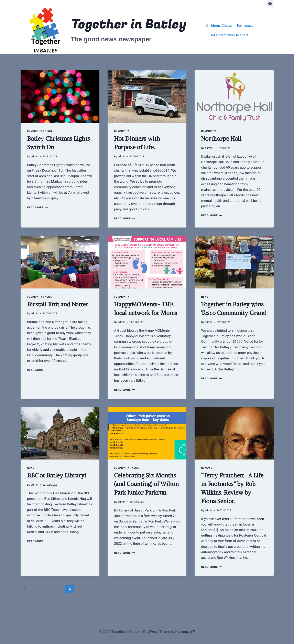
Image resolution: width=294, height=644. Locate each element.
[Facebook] (270, 3)
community (35, 131)
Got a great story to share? (230, 35)
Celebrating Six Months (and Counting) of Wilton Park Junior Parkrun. (146, 484)
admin (35, 156)
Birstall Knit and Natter (58, 304)
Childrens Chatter (220, 25)
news (48, 131)
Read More (37, 207)
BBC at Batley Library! (57, 475)
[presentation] (60, 96)
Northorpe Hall (221, 139)
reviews (207, 468)
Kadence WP (185, 632)
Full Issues (245, 25)
